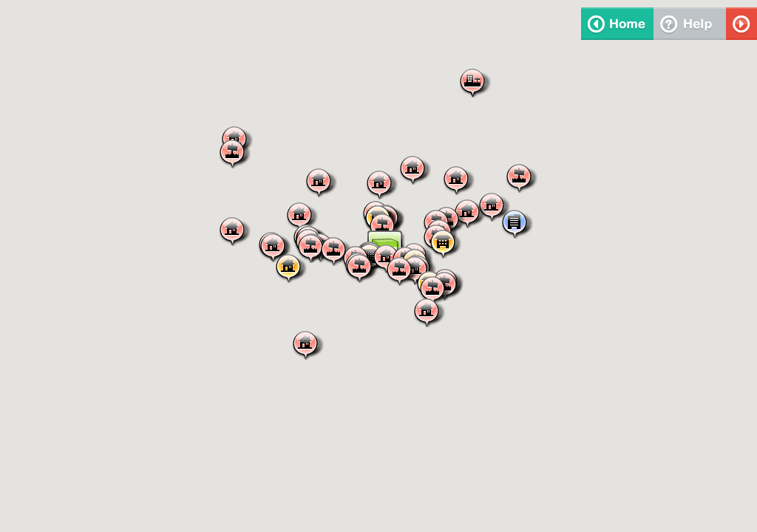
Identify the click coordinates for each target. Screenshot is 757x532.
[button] (321, 182)
